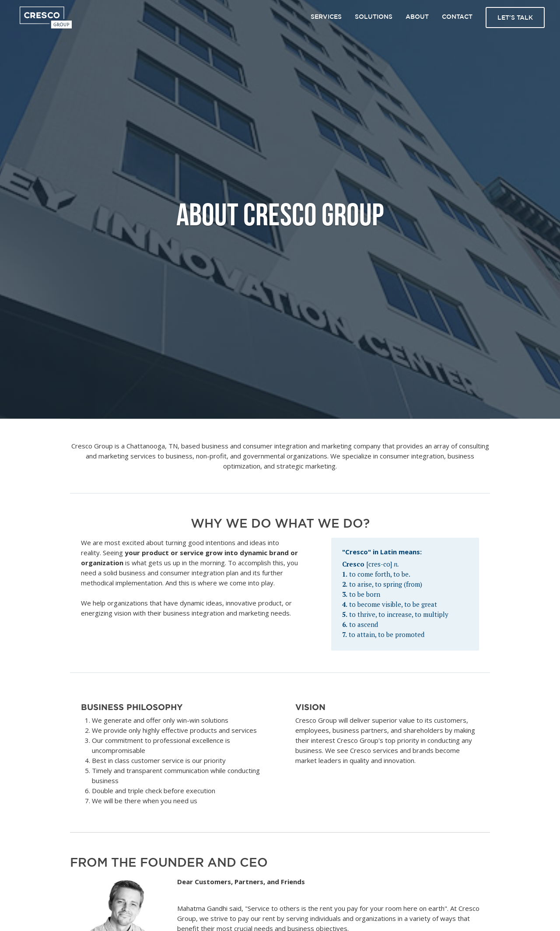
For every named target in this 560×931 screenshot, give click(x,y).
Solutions (374, 17)
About (417, 17)
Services (326, 17)
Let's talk (515, 17)
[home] (46, 17)
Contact (457, 17)
